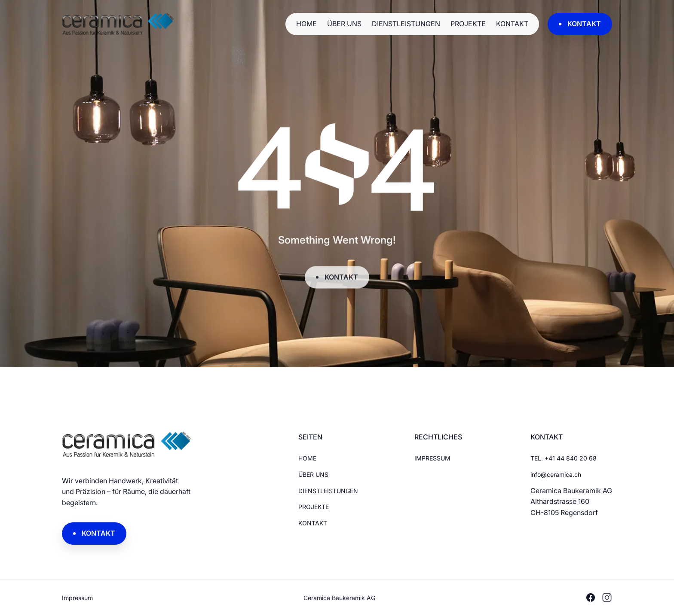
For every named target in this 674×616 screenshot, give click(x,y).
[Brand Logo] (174, 24)
